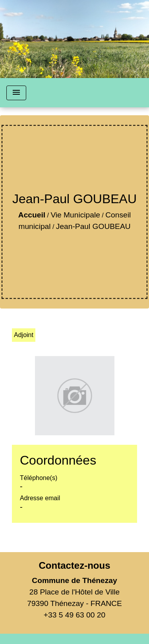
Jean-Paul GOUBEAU (93, 226)
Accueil (32, 215)
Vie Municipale (75, 215)
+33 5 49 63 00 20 (74, 615)
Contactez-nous (74, 565)
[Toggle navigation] (16, 93)
